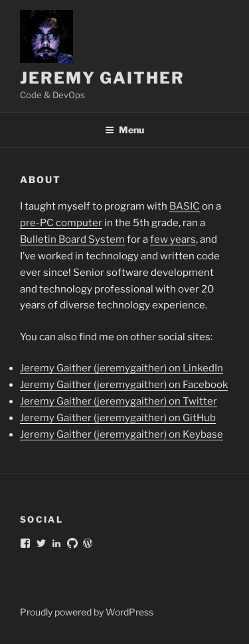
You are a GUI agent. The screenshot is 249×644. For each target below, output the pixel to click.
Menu (124, 130)
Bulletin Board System (72, 239)
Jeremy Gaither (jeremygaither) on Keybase (122, 434)
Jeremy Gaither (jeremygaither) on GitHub (118, 418)
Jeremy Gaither (102, 78)
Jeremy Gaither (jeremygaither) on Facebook (124, 385)
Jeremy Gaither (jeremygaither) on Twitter (119, 401)
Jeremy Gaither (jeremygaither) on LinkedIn (122, 368)
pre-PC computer (61, 223)
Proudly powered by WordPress (87, 612)
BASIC (185, 206)
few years (173, 239)
